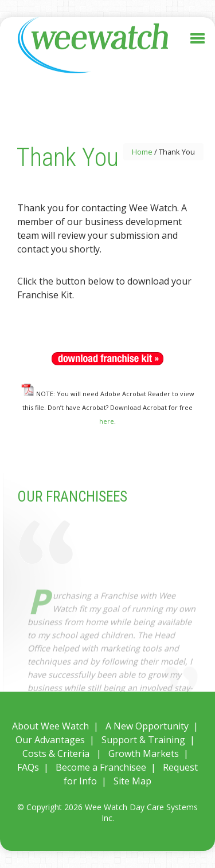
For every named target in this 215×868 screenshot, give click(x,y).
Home (142, 152)
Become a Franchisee (101, 767)
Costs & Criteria (56, 753)
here (107, 421)
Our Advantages (50, 740)
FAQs (28, 767)
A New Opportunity (147, 726)
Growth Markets (144, 753)
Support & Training (143, 740)
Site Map (132, 781)
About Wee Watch (50, 726)
